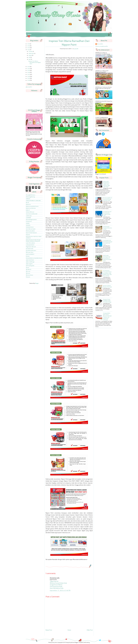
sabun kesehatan (30, 260)
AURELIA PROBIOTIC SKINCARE (33, 201)
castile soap (29, 216)
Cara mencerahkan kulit (32, 214)
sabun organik (29, 264)
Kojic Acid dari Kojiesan (31, 233)
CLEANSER (28, 218)
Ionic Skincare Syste (31, 229)
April (30, 59)
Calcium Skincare (30, 212)
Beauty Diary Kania (53, 642)
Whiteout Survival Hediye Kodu (58, 583)
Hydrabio (28, 225)
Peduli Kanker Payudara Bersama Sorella (107, 228)
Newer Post (49, 630)
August (30, 55)
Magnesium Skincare (31, 247)
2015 (29, 78)
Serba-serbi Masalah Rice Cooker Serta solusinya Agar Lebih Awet (106, 184)
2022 (29, 50)
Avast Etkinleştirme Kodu (57, 588)
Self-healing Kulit (30, 266)
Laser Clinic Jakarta (30, 243)
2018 (29, 72)
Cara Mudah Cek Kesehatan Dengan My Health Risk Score (108, 242)
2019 (29, 70)
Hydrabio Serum (30, 227)
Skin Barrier (29, 269)
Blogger (37, 283)
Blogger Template (79, 642)
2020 (29, 69)
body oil (28, 210)
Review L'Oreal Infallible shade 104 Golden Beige (107, 301)
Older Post (90, 630)
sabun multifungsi (30, 262)
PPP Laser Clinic (30, 252)
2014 (29, 80)
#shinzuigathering (30, 197)
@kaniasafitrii (29, 87)
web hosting (87, 642)
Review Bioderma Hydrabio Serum (34, 258)
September (31, 53)
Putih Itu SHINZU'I (30, 254)
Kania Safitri (100, 44)
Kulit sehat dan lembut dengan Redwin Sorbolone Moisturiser (33, 240)
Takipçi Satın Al (54, 581)
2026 (29, 44)
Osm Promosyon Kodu (56, 586)
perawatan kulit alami (31, 251)
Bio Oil (27, 203)
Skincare (28, 273)
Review (28, 256)
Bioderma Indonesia (31, 208)
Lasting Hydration (30, 245)
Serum (28, 268)
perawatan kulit (30, 249)
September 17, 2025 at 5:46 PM (60, 590)
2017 (29, 74)
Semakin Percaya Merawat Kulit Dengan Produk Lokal (107, 214)
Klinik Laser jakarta (30, 231)
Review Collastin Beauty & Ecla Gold (107, 286)
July (29, 57)
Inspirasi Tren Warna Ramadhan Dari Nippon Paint (35, 62)
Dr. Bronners (29, 221)
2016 (29, 76)
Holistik (28, 223)
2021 (29, 67)
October (31, 52)
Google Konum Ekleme (56, 585)
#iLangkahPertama (31, 195)
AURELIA (28, 199)
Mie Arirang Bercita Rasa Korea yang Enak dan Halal (108, 199)
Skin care (28, 271)
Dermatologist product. (31, 220)
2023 (29, 48)
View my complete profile (102, 46)
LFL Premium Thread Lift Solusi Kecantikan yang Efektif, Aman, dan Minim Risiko (107, 273)
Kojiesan (28, 235)
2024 (29, 46)
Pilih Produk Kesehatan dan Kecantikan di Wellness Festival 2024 (107, 258)
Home (29, 34)
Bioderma (28, 204)
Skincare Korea (29, 275)
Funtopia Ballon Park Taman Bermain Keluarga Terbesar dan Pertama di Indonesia (107, 316)
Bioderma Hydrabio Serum (32, 206)
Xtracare (28, 277)
